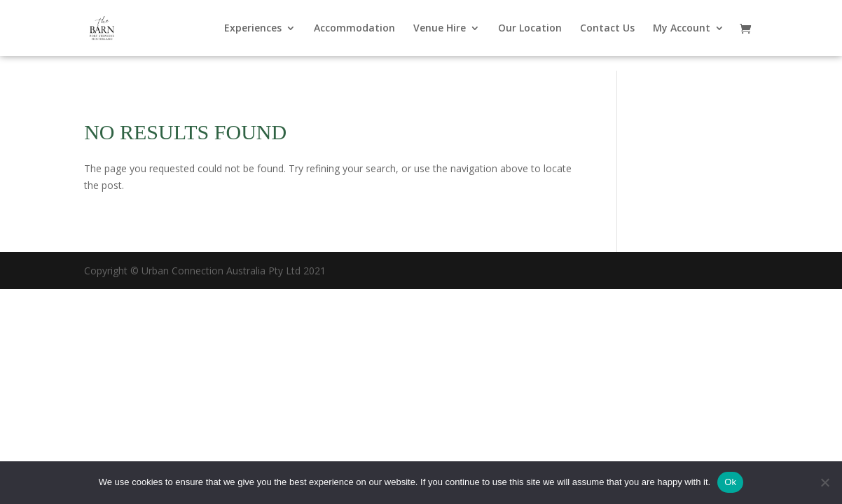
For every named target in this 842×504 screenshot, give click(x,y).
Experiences (253, 29)
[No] (824, 482)
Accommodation (354, 29)
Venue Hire (440, 29)
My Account (682, 29)
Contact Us (607, 29)
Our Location (530, 29)
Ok (730, 482)
